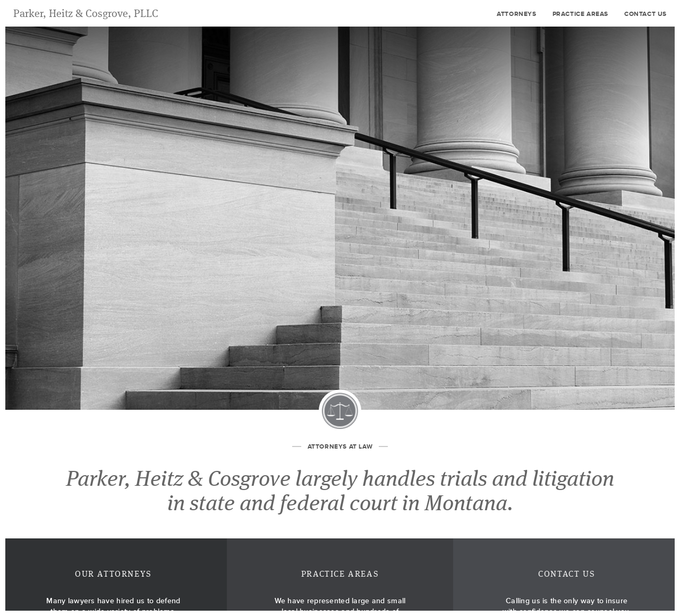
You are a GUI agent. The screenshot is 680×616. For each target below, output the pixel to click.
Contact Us (645, 14)
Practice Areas (580, 14)
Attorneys (516, 14)
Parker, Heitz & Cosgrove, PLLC (86, 14)
